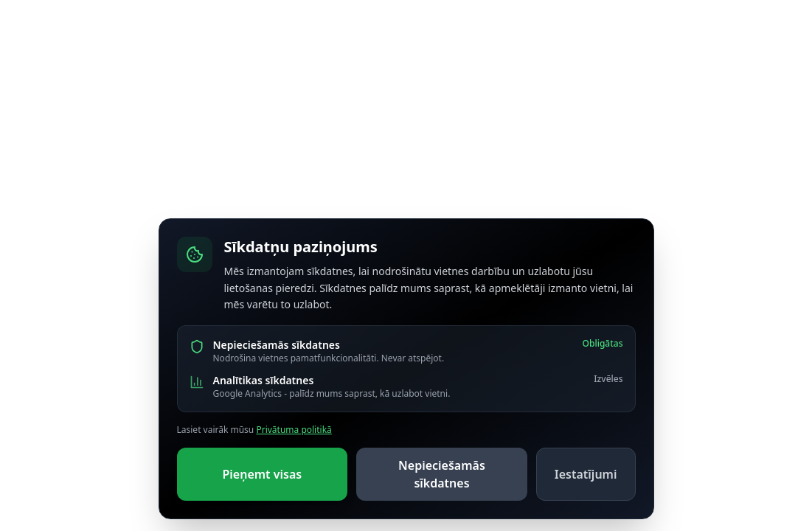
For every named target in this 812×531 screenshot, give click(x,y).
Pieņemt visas (262, 474)
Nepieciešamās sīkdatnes (442, 474)
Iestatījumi (586, 474)
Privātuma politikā (294, 430)
